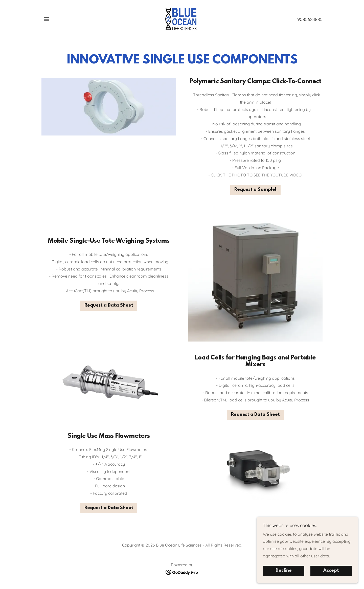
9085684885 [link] (310, 19)
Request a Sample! (255, 190)
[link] (182, 19)
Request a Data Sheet (109, 306)
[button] (47, 19)
